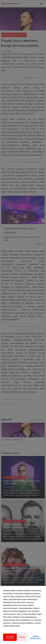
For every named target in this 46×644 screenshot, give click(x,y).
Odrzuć (23, 637)
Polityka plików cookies (36, 637)
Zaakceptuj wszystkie (10, 637)
